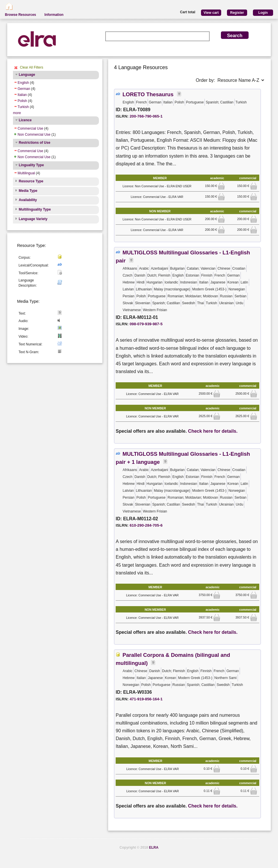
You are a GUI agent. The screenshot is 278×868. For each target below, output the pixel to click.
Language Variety (33, 219)
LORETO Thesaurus (148, 94)
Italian (22, 95)
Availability (28, 200)
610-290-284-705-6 (146, 525)
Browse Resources (20, 15)
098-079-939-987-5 (146, 324)
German (24, 89)
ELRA (154, 848)
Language (27, 75)
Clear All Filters (32, 67)
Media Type (28, 191)
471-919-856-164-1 (146, 699)
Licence (25, 120)
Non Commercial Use (34, 135)
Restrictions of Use (34, 143)
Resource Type (31, 181)
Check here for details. (213, 431)
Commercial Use (30, 128)
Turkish (23, 107)
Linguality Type (31, 165)
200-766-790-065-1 (146, 116)
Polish (22, 101)
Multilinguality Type (35, 209)
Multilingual (26, 173)
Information (54, 15)
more (17, 113)
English (23, 83)
